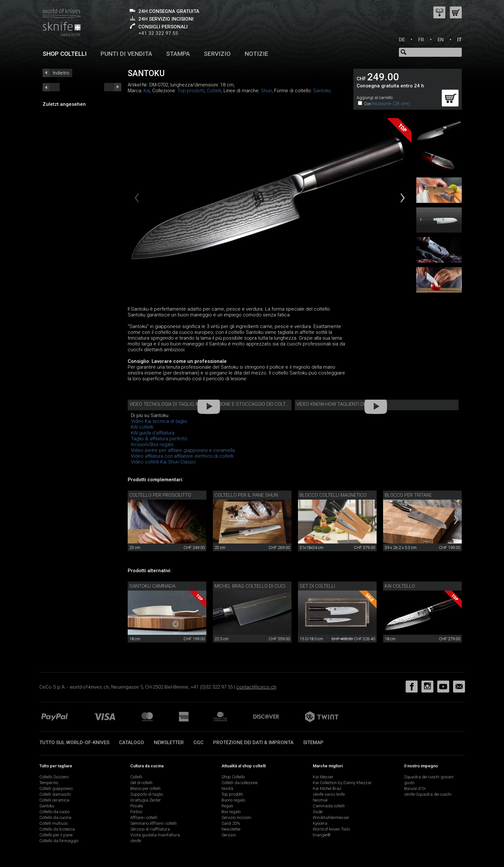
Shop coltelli (65, 54)
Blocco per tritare (408, 495)
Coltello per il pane (56, 835)
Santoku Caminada (152, 586)
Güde (318, 812)
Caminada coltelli (329, 806)
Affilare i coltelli (144, 817)
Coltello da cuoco (54, 812)
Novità (227, 788)
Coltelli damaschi (55, 794)
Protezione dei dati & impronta (253, 742)
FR (421, 40)
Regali (227, 806)
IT (459, 40)
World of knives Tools (331, 829)
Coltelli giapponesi (56, 788)
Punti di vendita (126, 54)
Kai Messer (323, 777)
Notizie (257, 54)
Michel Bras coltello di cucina (253, 586)
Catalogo (132, 742)
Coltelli (214, 91)
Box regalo (231, 812)
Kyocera (320, 823)
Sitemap (313, 742)
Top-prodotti (191, 91)
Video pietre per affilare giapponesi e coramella (183, 450)
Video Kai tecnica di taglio (159, 421)
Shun (266, 91)
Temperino (49, 783)
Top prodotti (232, 794)
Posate (137, 806)
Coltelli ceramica (54, 800)
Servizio (217, 54)
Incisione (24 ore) (391, 104)
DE (402, 40)
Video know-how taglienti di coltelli (341, 404)
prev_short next (113, 87)
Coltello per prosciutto (160, 495)
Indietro (61, 73)
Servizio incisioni (236, 817)
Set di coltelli (317, 586)
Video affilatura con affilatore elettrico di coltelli (182, 456)
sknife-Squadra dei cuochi (428, 794)
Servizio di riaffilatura (150, 829)
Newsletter (169, 742)
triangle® (322, 835)
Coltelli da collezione (240, 783)
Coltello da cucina (55, 817)
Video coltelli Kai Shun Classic (163, 462)
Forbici (136, 812)
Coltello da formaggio (59, 841)
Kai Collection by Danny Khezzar (342, 783)
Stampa (178, 54)
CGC (198, 742)
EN (441, 40)
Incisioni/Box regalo (152, 444)
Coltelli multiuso (54, 823)
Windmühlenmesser (331, 817)
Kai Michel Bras (327, 788)
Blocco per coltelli (145, 788)
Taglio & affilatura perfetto (159, 439)
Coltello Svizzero (54, 777)
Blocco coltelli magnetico (333, 495)
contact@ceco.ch (256, 687)
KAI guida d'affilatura (153, 433)
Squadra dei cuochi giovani (429, 777)
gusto (409, 783)
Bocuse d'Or (415, 788)
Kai (147, 91)
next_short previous (51, 87)
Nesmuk (320, 800)
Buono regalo (233, 800)
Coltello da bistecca (57, 829)
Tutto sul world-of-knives (74, 742)
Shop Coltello (233, 777)
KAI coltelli (142, 427)
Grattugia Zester (146, 800)
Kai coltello (400, 586)
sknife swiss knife (329, 794)
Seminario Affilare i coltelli (153, 823)
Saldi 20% (231, 823)
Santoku (322, 91)
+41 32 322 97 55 (158, 33)
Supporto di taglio (147, 794)
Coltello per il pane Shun (246, 495)
